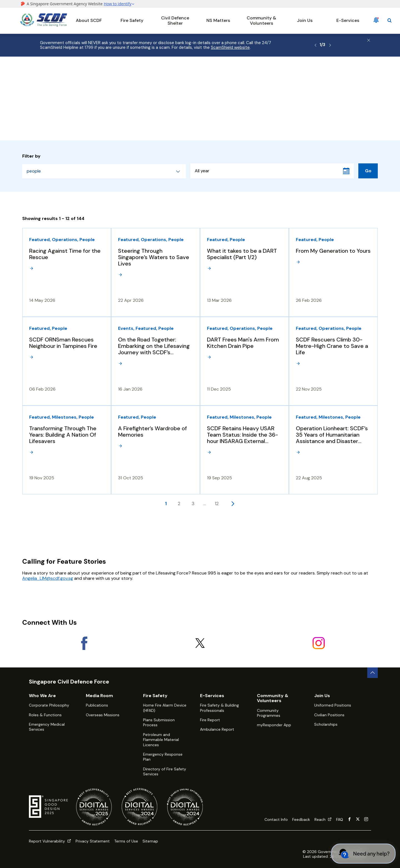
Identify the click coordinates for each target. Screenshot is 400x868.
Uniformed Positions (333, 705)
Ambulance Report (217, 729)
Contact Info (276, 819)
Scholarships (326, 724)
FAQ (340, 819)
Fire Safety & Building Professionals (219, 708)
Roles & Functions (45, 715)
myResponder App (274, 725)
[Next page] (233, 503)
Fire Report (210, 720)
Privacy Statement (93, 841)
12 (217, 503)
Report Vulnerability (50, 841)
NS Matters (218, 20)
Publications (97, 705)
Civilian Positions (329, 715)
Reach (323, 819)
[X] (200, 643)
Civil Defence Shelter (175, 20)
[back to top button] (372, 673)
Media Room (79, 71)
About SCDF (89, 20)
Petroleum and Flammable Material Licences (161, 740)
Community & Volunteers (261, 20)
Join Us (305, 20)
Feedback (301, 819)
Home (25, 71)
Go (368, 171)
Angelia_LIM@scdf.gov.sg (48, 578)
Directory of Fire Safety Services (165, 771)
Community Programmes (269, 713)
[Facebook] (82, 643)
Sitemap (150, 841)
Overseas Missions (103, 715)
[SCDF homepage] (44, 25)
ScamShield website (230, 47)
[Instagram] (318, 643)
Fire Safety (132, 20)
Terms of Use (126, 841)
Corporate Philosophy (49, 705)
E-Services (348, 20)
